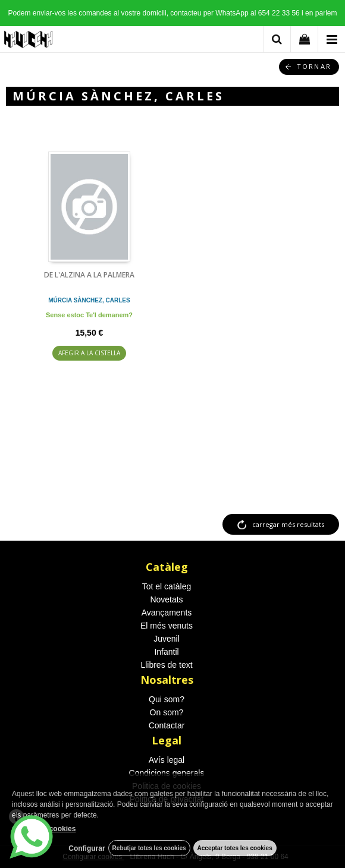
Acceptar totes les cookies (235, 848)
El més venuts (167, 626)
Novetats (166, 599)
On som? (167, 712)
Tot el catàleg (167, 586)
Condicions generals (167, 773)
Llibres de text (166, 665)
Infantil (166, 652)
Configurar (87, 848)
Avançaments (167, 613)
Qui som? (167, 699)
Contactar (167, 725)
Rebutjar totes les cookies (149, 848)
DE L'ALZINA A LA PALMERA (89, 275)
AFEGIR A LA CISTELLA (89, 353)
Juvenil (167, 639)
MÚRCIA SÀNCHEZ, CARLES (89, 300)
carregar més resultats (288, 524)
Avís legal (167, 760)
